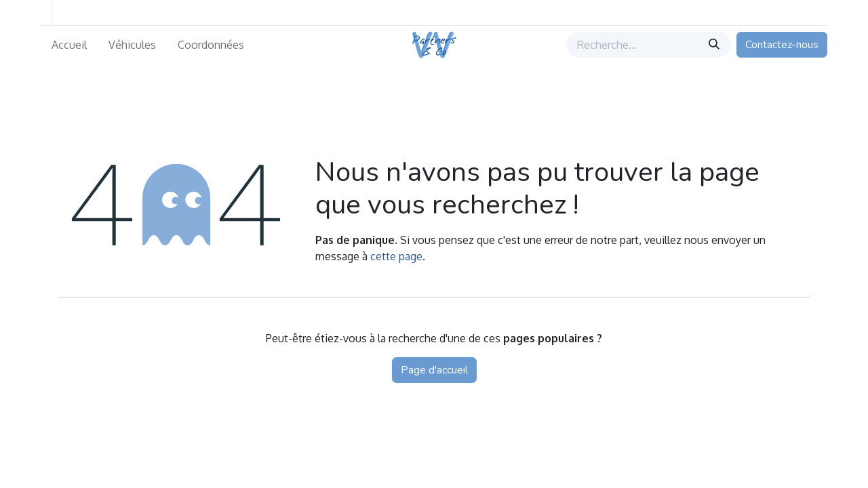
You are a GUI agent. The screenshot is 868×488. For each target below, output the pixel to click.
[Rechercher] (715, 45)
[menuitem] (69, 45)
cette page (396, 256)
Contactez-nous (782, 45)
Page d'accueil (434, 370)
